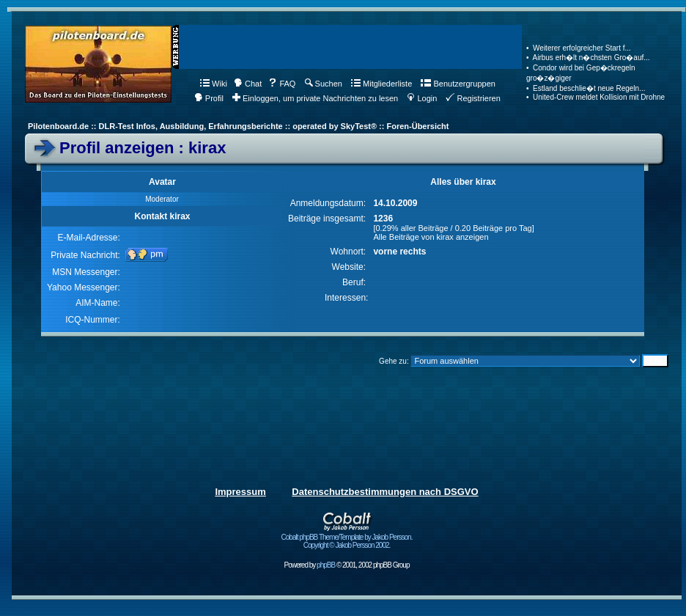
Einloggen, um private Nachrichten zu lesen (315, 98)
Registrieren (473, 98)
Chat (248, 84)
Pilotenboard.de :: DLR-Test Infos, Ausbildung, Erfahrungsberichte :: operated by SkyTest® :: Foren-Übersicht (238, 126)
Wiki (214, 84)
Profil (209, 98)
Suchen (324, 84)
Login (422, 98)
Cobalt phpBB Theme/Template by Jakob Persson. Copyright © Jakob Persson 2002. (347, 538)
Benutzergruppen (458, 84)
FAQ (282, 84)
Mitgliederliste (381, 84)
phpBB (326, 565)
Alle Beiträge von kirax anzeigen (431, 237)
